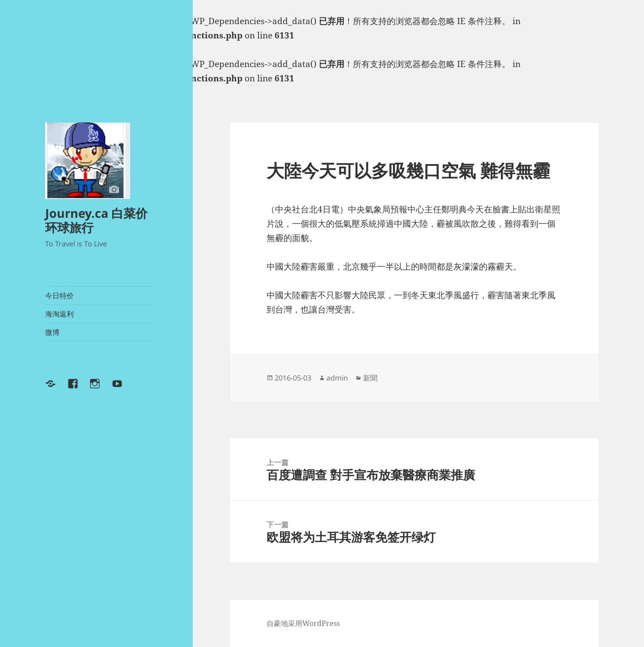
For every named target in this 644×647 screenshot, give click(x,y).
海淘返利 (59, 314)
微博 (52, 332)
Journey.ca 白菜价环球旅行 (96, 220)
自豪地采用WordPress (303, 623)
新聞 (370, 378)
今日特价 (59, 296)
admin (337, 378)
